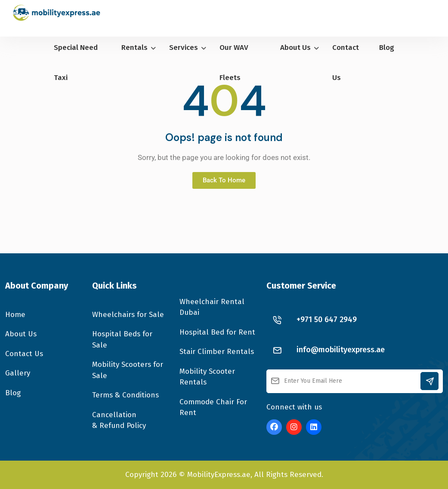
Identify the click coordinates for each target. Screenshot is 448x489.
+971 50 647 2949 (327, 320)
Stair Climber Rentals (217, 352)
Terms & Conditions (125, 395)
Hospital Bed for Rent (217, 332)
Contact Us (346, 63)
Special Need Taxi (76, 63)
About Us (300, 48)
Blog (387, 48)
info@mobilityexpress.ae (341, 350)
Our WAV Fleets (234, 63)
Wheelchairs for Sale (128, 315)
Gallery (18, 373)
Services (188, 48)
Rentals (139, 48)
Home (15, 315)
